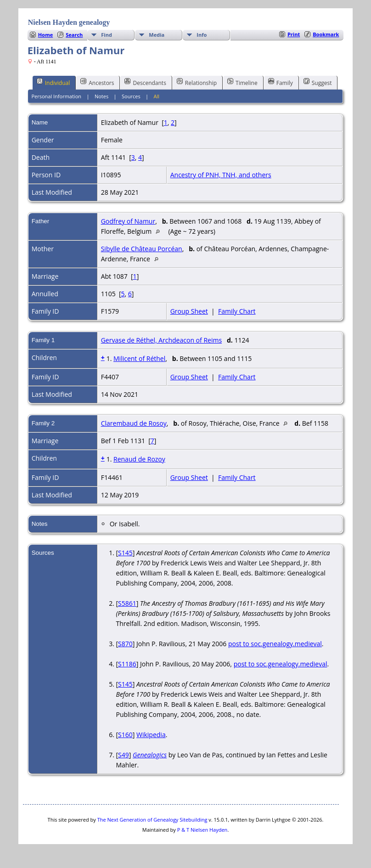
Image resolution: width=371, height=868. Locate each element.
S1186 (127, 664)
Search (74, 35)
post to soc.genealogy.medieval (275, 644)
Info (202, 35)
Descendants (145, 82)
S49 (124, 755)
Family (281, 82)
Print (294, 34)
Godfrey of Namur (128, 221)
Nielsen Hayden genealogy (69, 22)
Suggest (318, 82)
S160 (125, 735)
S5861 (127, 603)
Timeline (242, 82)
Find (107, 35)
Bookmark (326, 34)
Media (157, 35)
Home (46, 35)
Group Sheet (189, 311)
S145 (125, 553)
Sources (131, 96)
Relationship (197, 82)
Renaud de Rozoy (139, 459)
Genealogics (150, 755)
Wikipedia (151, 735)
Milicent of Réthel (139, 358)
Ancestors (97, 82)
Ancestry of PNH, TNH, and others (221, 175)
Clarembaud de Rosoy (134, 423)
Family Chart (237, 311)
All (157, 96)
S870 (125, 644)
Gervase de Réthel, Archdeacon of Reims (161, 340)
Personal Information (56, 96)
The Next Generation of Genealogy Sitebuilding (152, 820)
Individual (53, 82)
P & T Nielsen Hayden (202, 830)
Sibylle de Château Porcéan (142, 249)
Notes (101, 96)
